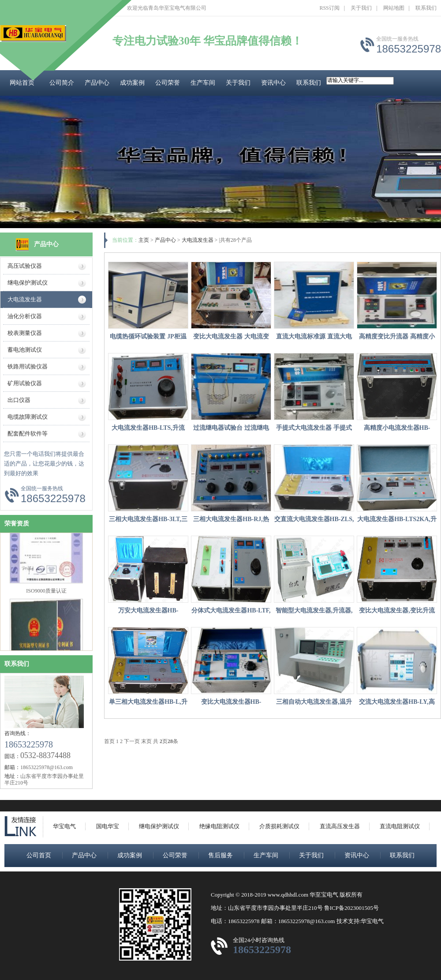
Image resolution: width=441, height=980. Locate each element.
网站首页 (22, 83)
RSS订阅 (329, 8)
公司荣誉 (168, 83)
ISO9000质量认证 (46, 593)
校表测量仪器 (25, 333)
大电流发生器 (25, 299)
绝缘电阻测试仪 (219, 826)
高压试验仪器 (25, 266)
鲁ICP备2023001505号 (351, 908)
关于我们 (361, 8)
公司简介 (62, 83)
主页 (144, 240)
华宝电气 (64, 826)
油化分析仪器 (25, 316)
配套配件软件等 (28, 434)
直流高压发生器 (340, 826)
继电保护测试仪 (28, 283)
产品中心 (97, 83)
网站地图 (394, 8)
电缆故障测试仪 (28, 417)
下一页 (132, 741)
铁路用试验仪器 (28, 366)
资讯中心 (273, 83)
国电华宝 (108, 826)
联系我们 (426, 8)
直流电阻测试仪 (400, 826)
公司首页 (39, 855)
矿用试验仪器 (25, 383)
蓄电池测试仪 (25, 350)
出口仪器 (19, 400)
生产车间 (203, 83)
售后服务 (220, 855)
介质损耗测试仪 (279, 826)
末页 (146, 741)
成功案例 (132, 83)
